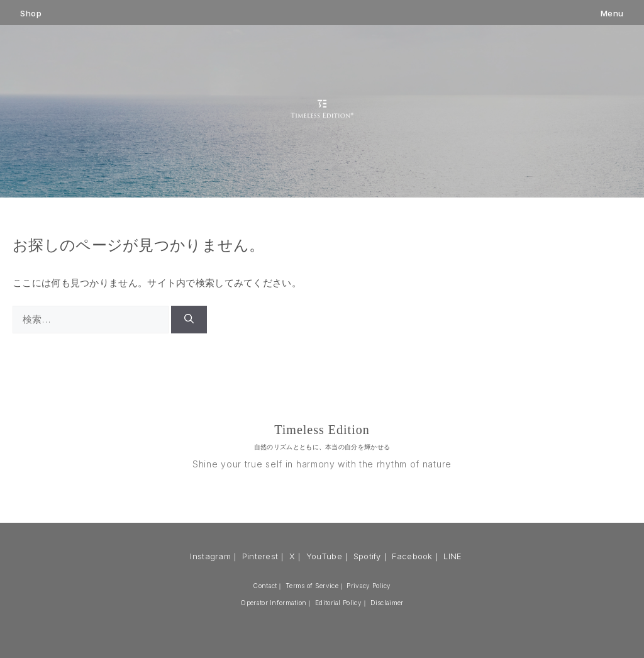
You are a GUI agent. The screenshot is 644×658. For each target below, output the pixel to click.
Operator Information (273, 603)
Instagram (210, 556)
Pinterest (260, 556)
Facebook (412, 556)
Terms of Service (312, 586)
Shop (31, 14)
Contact (265, 586)
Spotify (367, 556)
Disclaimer (387, 603)
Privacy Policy (369, 586)
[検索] (189, 320)
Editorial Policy (338, 603)
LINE (452, 556)
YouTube (324, 556)
